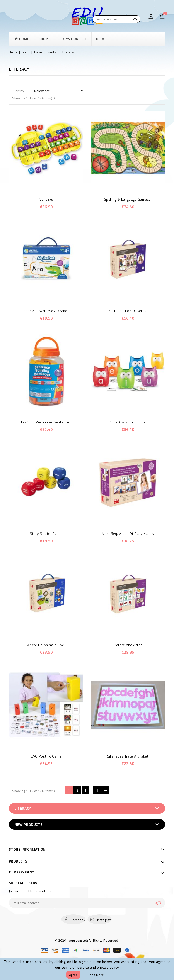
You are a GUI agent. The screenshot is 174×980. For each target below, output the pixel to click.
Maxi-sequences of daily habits (128, 533)
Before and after (128, 645)
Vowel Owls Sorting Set (128, 422)
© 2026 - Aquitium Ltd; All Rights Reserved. (87, 940)
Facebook (78, 920)
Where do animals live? (46, 645)
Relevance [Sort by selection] (59, 91)
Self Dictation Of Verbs (128, 311)
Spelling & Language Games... (128, 199)
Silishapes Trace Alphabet (128, 756)
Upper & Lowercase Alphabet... (46, 311)
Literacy (23, 808)
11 (98, 790)
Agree (74, 975)
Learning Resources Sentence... (46, 422)
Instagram (104, 920)
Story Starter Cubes (46, 533)
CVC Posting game (46, 756)
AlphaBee (46, 199)
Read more (96, 975)
